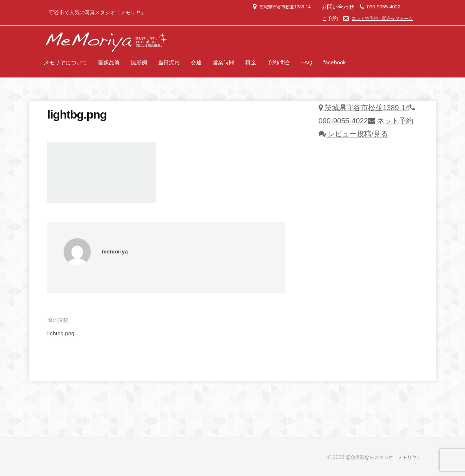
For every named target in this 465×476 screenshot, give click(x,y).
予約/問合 (279, 62)
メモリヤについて (65, 62)
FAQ (307, 62)
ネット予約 (391, 121)
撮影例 (139, 62)
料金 (251, 62)
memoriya (116, 251)
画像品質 (109, 62)
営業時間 (223, 62)
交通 (196, 62)
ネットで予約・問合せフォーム (377, 18)
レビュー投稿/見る (353, 134)
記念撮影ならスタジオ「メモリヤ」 (381, 457)
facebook (335, 62)
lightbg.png (62, 333)
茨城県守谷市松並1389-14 (271, 7)
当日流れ (169, 62)
